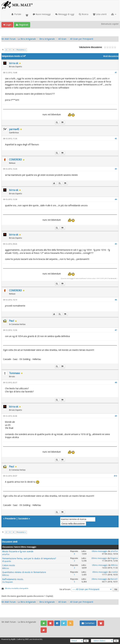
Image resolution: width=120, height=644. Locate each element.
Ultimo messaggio (100, 551)
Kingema (114, 558)
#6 (116, 300)
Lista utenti (100, 14)
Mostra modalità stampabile (17, 588)
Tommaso (15, 373)
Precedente (10, 519)
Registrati (22, 25)
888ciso (6, 568)
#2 (116, 139)
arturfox (6, 554)
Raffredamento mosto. (13, 579)
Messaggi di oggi (65, 14)
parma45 (14, 129)
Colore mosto (9, 565)
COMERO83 (15, 160)
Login (7, 25)
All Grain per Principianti (82, 39)
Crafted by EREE (23, 639)
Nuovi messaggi (42, 14)
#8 (116, 383)
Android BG (38, 639)
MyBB (13, 639)
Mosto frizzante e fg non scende (18, 551)
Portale (16, 14)
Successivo (23, 519)
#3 (116, 169)
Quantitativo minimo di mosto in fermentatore (24, 572)
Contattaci (88, 623)
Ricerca (84, 14)
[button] (114, 14)
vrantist (115, 572)
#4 (116, 199)
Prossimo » (21, 50)
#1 (116, 73)
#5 (116, 244)
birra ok (14, 63)
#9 (116, 416)
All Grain (62, 39)
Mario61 (114, 579)
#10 (115, 476)
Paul (12, 321)
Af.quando (7, 561)
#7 (116, 330)
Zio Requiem (7, 582)
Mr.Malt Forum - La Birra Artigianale (19, 39)
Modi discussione (111, 56)
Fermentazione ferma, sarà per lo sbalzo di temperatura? (29, 558)
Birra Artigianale (47, 39)
